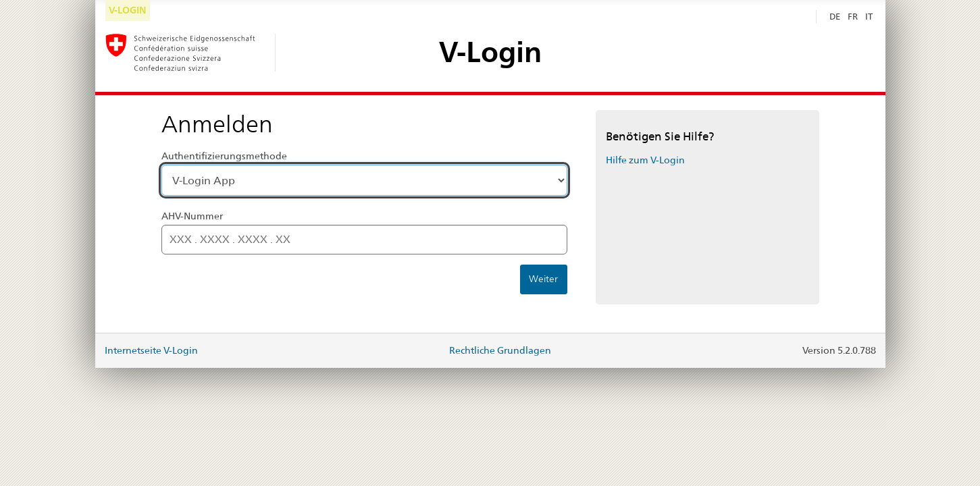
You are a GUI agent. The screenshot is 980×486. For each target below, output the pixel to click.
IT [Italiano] (869, 16)
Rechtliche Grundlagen (500, 350)
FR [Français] (853, 16)
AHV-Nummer (192, 216)
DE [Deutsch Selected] (835, 16)
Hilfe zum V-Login (645, 160)
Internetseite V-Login (151, 350)
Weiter (543, 279)
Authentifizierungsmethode (224, 156)
